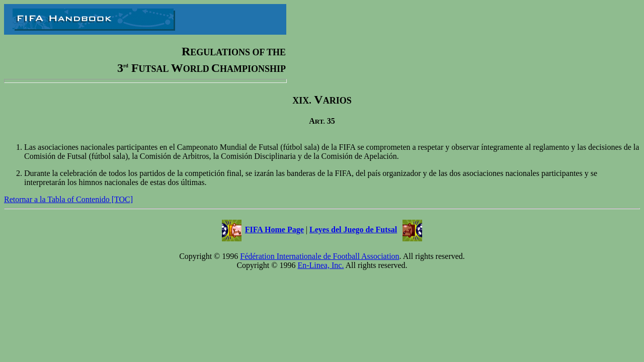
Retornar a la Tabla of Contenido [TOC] (68, 199)
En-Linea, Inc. (320, 265)
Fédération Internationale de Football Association (319, 256)
